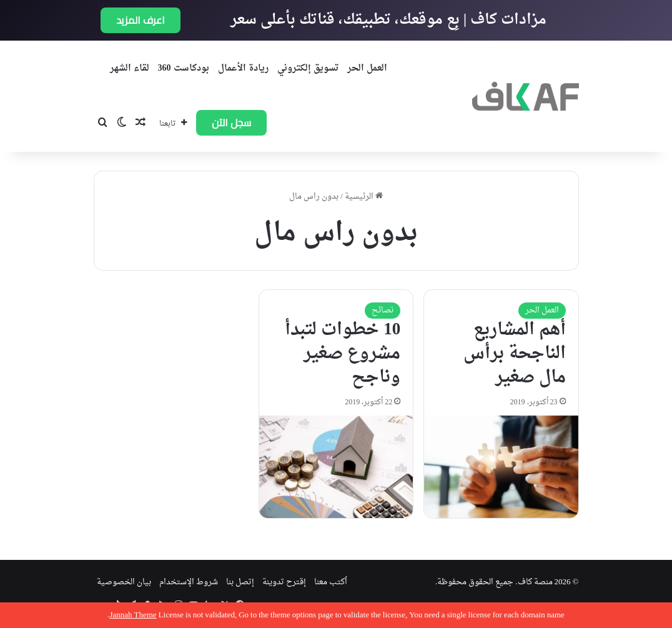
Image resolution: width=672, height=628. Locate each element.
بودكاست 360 (184, 68)
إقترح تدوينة (284, 582)
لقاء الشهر (130, 68)
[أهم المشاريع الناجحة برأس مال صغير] (501, 467)
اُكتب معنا (331, 582)
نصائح (383, 310)
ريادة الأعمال (243, 68)
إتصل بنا (240, 582)
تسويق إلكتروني (308, 68)
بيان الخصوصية (124, 582)
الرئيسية (364, 197)
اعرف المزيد (141, 20)
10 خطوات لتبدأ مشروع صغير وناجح (343, 354)
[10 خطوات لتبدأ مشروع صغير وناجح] (336, 467)
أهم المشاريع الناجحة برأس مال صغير (515, 354)
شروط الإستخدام (189, 582)
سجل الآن (231, 122)
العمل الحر (367, 68)
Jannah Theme (133, 615)
